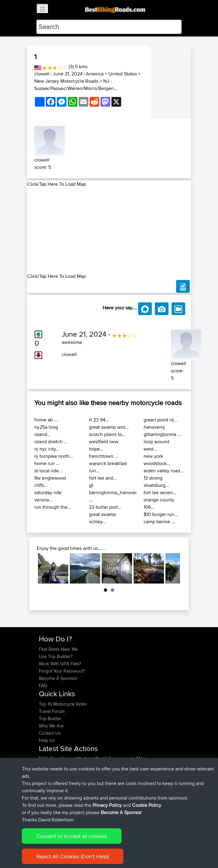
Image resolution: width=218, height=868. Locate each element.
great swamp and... (109, 427)
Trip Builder (50, 718)
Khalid (46, 766)
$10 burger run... (161, 514)
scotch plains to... (107, 434)
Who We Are (51, 726)
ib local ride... (48, 471)
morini (46, 788)
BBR (71, 766)
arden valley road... (164, 471)
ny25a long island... (46, 431)
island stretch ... (51, 442)
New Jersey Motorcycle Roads (66, 81)
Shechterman (52, 780)
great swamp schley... (102, 518)
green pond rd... (160, 420)
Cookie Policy (150, 845)
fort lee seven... (160, 492)
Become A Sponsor (58, 678)
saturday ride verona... (48, 496)
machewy (49, 773)
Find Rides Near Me (58, 649)
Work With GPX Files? (60, 664)
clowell (42, 74)
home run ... (47, 463)
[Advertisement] (109, 230)
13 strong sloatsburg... (156, 482)
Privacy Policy (120, 845)
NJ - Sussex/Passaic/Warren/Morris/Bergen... (76, 85)
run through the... (53, 507)
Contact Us (50, 733)
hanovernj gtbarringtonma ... (162, 431)
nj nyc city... (47, 449)
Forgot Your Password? (62, 671)
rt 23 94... (99, 420)
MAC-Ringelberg (56, 758)
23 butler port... (105, 507)
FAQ (43, 685)
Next (171, 568)
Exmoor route (122, 758)
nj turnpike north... (54, 456)
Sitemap (95, 845)
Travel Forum (52, 711)
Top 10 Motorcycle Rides (63, 704)
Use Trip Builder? (56, 656)
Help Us (47, 740)
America (95, 74)
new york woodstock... (157, 460)
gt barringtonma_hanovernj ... (115, 492)
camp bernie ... (159, 522)
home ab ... (46, 420)
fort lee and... (103, 478)
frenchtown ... (104, 456)
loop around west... (156, 445)
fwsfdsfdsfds (52, 795)
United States (123, 74)
